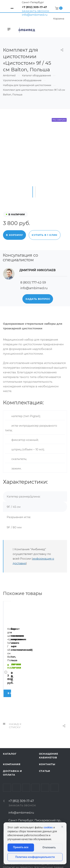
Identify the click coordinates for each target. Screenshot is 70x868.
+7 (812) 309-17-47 (34, 7)
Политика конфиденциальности (35, 857)
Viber (55, 762)
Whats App (45, 762)
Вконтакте (7, 762)
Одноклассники (36, 762)
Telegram (17, 762)
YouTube (26, 762)
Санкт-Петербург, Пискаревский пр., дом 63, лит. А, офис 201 (35, 796)
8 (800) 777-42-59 (33, 283)
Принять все (21, 847)
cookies (48, 827)
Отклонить (49, 847)
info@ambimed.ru (35, 15)
